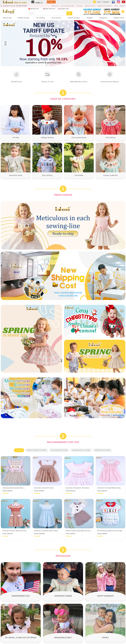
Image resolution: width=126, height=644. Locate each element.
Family (105, 638)
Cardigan (90, 18)
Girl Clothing (41, 18)
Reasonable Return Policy (79, 77)
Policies (80, 6)
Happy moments (105, 596)
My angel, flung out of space (21, 638)
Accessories (103, 18)
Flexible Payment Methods (110, 77)
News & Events (90, 6)
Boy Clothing (57, 18)
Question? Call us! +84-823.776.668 (14, 6)
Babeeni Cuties (119, 18)
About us (55, 6)
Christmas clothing (102, 450)
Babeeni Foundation (105, 6)
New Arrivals (7, 18)
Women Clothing (74, 18)
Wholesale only (63, 638)
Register (106, 2)
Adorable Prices (16, 77)
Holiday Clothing (24, 18)
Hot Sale (19, 450)
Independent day (21, 596)
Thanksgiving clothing (81, 450)
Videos (122, 6)
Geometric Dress (63, 596)
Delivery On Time (47, 77)
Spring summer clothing (37, 450)
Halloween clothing (59, 450)
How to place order (68, 6)
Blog (116, 6)
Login (99, 2)
